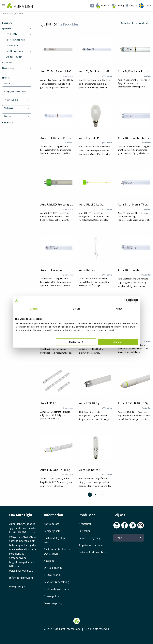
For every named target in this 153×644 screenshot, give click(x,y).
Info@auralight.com (21, 578)
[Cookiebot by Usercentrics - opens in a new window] (126, 301)
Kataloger (50, 561)
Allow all (118, 342)
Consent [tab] (34, 309)
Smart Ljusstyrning (90, 538)
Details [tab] (77, 309)
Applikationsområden (92, 545)
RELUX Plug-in (52, 575)
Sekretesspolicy (53, 603)
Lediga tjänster (53, 531)
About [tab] (119, 309)
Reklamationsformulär (57, 589)
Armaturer (85, 524)
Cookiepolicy (51, 596)
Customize (76, 342)
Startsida (7, 14)
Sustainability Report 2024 (56, 540)
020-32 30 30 (17, 586)
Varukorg (120, 6)
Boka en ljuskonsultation (93, 552)
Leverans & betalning (56, 582)
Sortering (126, 23)
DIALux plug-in (53, 568)
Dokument (105, 6)
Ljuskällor (84, 531)
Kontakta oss (52, 524)
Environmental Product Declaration (58, 552)
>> (102, 495)
